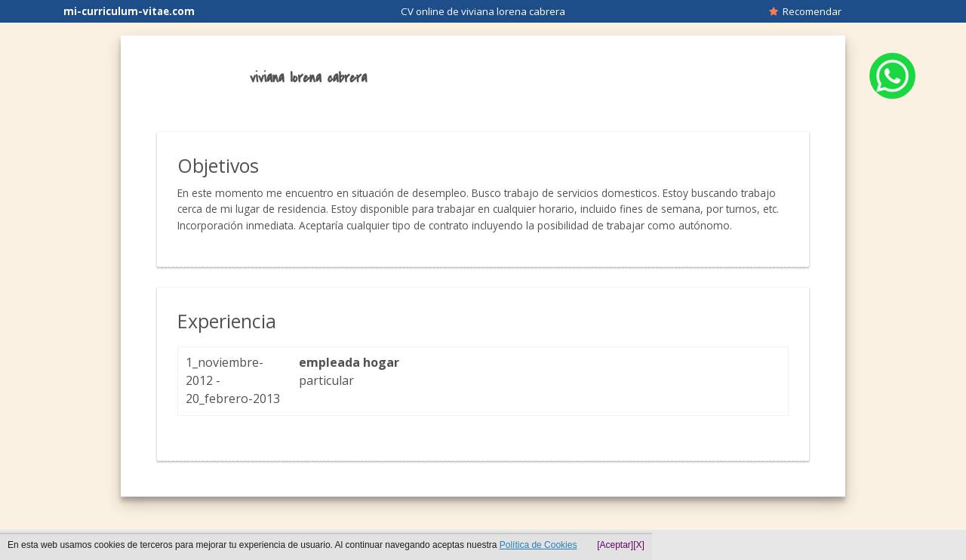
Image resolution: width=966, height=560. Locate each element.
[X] (639, 545)
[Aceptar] (615, 545)
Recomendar (805, 11)
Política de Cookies (538, 545)
